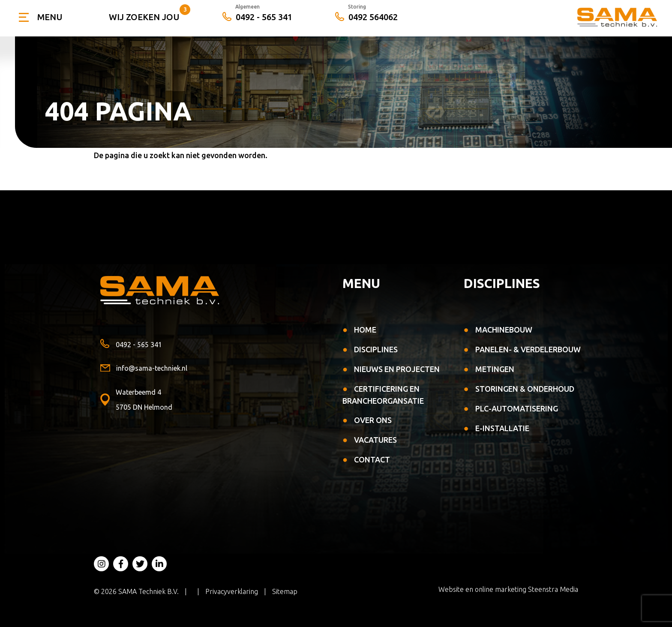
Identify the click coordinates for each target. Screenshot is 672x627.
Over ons (373, 420)
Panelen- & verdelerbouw (528, 349)
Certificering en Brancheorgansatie (383, 395)
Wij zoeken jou (144, 17)
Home (365, 330)
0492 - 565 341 (257, 17)
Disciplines (376, 349)
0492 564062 (366, 17)
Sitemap (285, 591)
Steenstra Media (553, 589)
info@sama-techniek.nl (144, 368)
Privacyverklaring (232, 591)
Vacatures (375, 440)
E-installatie (502, 428)
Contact (372, 459)
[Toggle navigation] (40, 17)
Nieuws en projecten (397, 369)
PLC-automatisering (517, 408)
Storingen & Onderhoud (525, 389)
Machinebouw (504, 330)
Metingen (495, 369)
